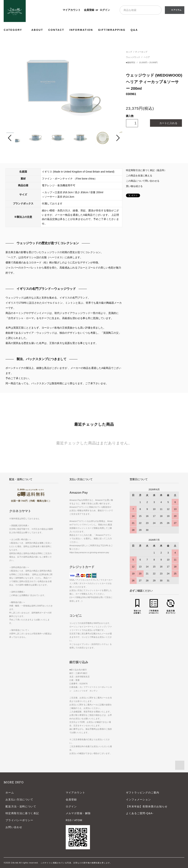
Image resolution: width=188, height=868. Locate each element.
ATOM (78, 820)
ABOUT (37, 30)
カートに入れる (166, 123)
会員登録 (89, 10)
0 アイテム (174, 10)
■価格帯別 (131, 62)
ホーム (10, 793)
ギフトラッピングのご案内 (143, 793)
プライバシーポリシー (19, 820)
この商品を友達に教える (139, 176)
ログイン (105, 10)
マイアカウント (72, 10)
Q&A (134, 30)
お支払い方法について (19, 799)
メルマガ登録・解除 (78, 813)
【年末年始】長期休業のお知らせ (147, 806)
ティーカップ (141, 52)
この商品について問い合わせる (143, 181)
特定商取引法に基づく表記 (22, 813)
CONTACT (56, 30)
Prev (10, 138)
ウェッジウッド (133, 57)
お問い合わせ (14, 827)
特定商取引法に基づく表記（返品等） (146, 170)
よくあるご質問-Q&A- (140, 813)
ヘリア (147, 57)
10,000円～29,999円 (148, 62)
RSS (69, 820)
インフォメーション (138, 799)
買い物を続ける (134, 186)
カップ (129, 52)
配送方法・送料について (21, 806)
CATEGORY (15, 30)
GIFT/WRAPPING (112, 30)
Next (117, 138)
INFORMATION (81, 30)
